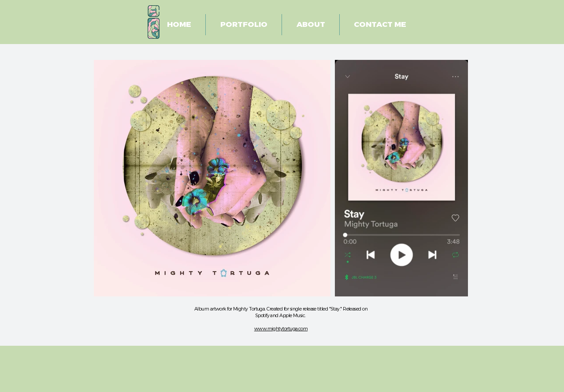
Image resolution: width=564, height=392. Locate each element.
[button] (244, 25)
